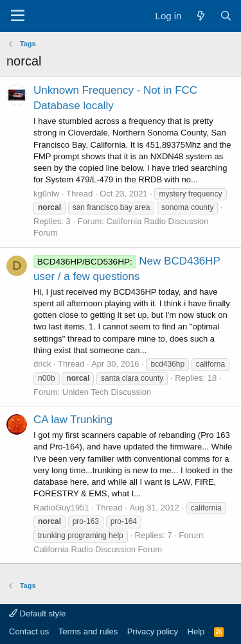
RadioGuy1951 (61, 508)
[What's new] (200, 16)
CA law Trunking (73, 420)
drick (42, 364)
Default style (37, 614)
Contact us (29, 631)
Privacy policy (153, 631)
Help (196, 631)
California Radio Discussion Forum (98, 549)
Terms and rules (88, 631)
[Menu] (18, 16)
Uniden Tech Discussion (107, 392)
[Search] (226, 16)
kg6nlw (46, 194)
